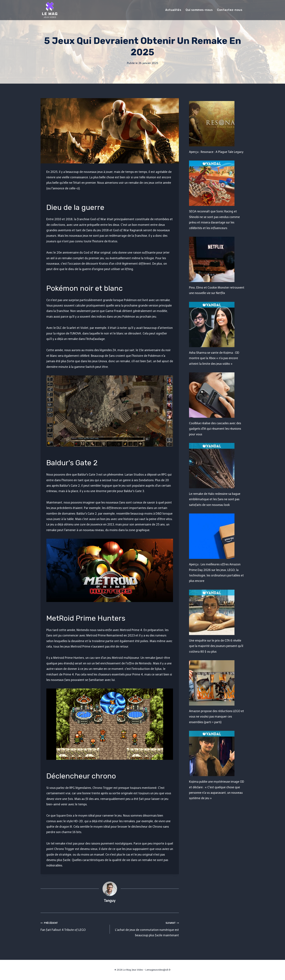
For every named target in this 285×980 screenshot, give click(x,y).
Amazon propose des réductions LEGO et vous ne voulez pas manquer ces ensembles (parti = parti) (216, 717)
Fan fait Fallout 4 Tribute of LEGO (74, 926)
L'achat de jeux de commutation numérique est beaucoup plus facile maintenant (146, 929)
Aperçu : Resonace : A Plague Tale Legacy (216, 152)
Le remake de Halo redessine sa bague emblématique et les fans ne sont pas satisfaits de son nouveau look (215, 499)
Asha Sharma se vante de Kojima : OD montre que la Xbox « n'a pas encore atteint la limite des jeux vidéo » (214, 358)
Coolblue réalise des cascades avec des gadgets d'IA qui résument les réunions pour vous (215, 429)
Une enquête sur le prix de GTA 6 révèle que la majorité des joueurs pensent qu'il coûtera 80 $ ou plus (216, 646)
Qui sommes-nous (199, 10)
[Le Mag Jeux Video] (50, 10)
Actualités (173, 10)
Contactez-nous (230, 10)
